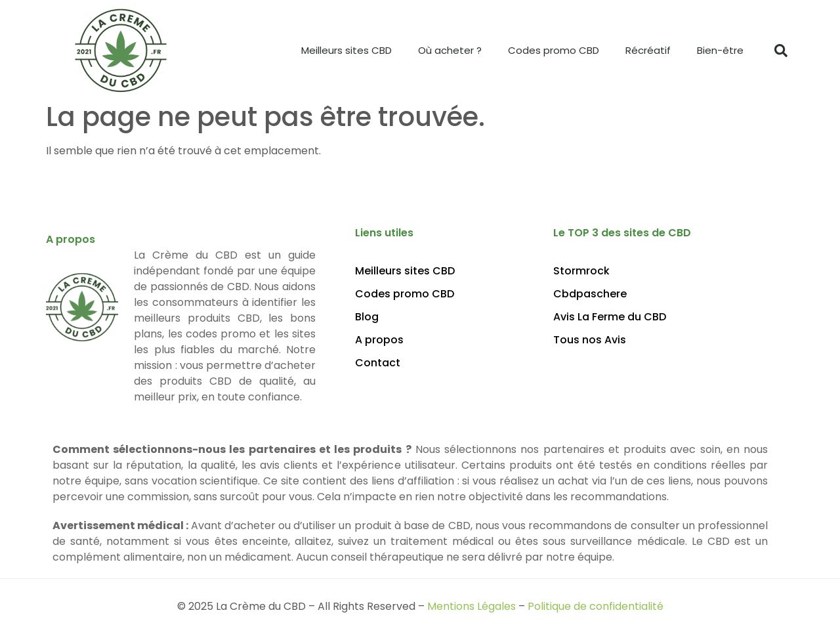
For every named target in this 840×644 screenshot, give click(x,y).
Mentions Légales (472, 606)
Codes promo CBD (554, 50)
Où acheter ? (450, 50)
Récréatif (648, 50)
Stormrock (581, 271)
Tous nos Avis (590, 340)
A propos (379, 340)
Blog (367, 317)
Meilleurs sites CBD (346, 50)
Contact (378, 363)
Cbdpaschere (590, 294)
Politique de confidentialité (596, 606)
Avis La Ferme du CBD (610, 317)
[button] (781, 51)
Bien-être (720, 50)
